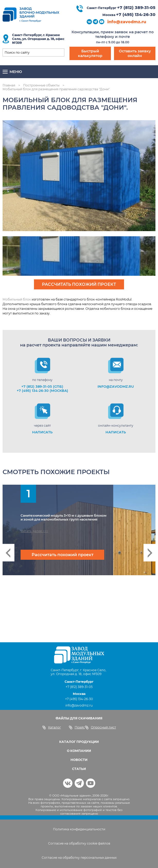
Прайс (77, 727)
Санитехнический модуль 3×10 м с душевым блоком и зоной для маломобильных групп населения (64, 517)
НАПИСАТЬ (42, 432)
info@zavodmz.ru (127, 22)
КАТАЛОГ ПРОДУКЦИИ (79, 742)
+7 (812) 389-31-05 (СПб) (42, 386)
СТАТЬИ (79, 769)
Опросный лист (100, 727)
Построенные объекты (41, 85)
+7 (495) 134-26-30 (136, 15)
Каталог (52, 727)
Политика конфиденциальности (79, 829)
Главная (9, 85)
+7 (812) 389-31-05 (136, 8)
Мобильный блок (17, 299)
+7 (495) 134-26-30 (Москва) (42, 391)
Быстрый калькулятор (90, 53)
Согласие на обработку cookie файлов (79, 843)
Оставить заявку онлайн (135, 53)
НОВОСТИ (79, 760)
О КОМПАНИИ (79, 751)
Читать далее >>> (34, 531)
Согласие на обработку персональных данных (79, 858)
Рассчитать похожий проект (79, 284)
